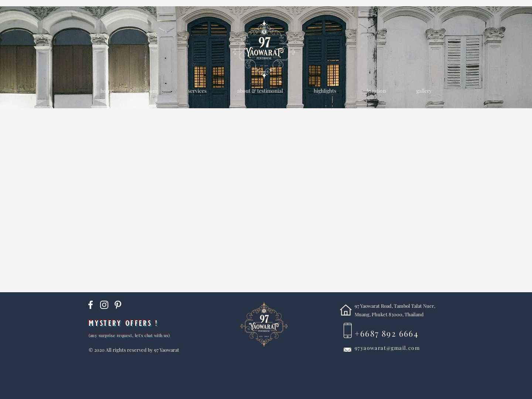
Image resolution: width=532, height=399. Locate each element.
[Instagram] (104, 305)
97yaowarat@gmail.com (387, 348)
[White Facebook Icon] (91, 305)
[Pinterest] (118, 305)
